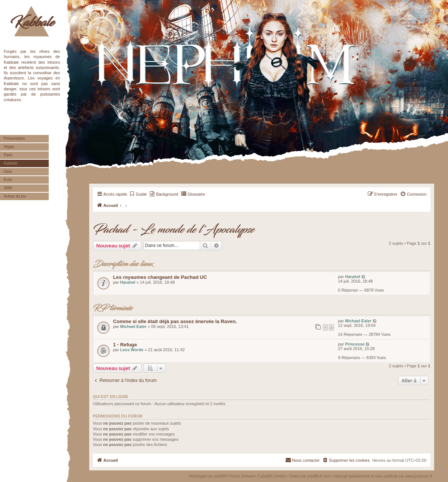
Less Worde (132, 350)
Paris (8, 155)
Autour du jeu (15, 196)
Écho (8, 180)
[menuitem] (138, 194)
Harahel (127, 282)
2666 (8, 188)
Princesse (355, 344)
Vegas (9, 147)
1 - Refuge (125, 345)
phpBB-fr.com (319, 476)
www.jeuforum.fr (419, 476)
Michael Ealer (133, 326)
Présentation (14, 138)
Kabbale (32, 22)
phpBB (220, 476)
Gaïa (8, 171)
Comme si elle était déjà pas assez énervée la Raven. (175, 321)
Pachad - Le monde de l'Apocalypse (174, 230)
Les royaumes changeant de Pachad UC (160, 277)
